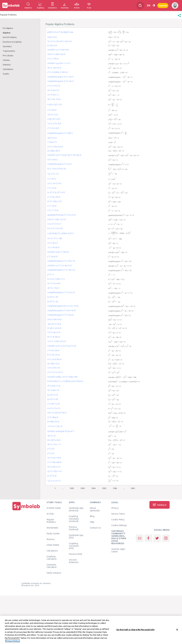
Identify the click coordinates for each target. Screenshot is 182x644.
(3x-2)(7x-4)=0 (54, 440)
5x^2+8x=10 (53, 390)
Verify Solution (54, 573)
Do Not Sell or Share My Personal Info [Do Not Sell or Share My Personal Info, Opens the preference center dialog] (136, 630)
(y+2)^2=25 (53, 395)
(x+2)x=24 (52, 45)
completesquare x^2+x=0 (59, 164)
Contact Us (95, 528)
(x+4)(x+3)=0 (53, 422)
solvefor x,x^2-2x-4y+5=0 (59, 265)
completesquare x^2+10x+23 (61, 270)
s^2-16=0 (52, 206)
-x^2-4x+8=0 (53, 247)
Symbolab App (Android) (76, 509)
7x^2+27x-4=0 (54, 124)
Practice (51, 539)
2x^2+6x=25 (53, 90)
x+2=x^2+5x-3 (54, 224)
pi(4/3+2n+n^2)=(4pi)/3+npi (60, 32)
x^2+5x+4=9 (53, 128)
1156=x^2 (52, 142)
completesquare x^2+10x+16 (61, 261)
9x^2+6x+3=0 (54, 467)
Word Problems (10, 37)
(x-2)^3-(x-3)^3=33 (56, 192)
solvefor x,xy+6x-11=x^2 (59, 63)
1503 (83, 488)
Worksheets (52, 528)
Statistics (7, 65)
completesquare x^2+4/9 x (60, 133)
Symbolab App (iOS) (76, 536)
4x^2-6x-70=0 (54, 99)
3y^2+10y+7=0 (54, 471)
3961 (133, 488)
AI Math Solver (54, 508)
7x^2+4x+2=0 (54, 332)
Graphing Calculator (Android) (74, 519)
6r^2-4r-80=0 (54, 337)
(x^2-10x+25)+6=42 (57, 169)
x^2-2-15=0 (53, 210)
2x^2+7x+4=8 (54, 283)
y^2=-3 (51, 274)
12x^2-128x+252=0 (57, 341)
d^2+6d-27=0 (54, 386)
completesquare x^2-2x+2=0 (61, 292)
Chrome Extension (74, 561)
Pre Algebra (8, 28)
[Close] (177, 630)
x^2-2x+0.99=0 (54, 359)
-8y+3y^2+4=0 (54, 324)
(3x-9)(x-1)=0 (53, 364)
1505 (104, 488)
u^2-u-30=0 (53, 59)
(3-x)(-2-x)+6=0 (54, 328)
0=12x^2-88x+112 (56, 279)
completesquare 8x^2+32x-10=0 (63, 306)
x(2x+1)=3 (52, 138)
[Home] (26, 510)
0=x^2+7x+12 (54, 408)
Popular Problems (51, 521)
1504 (93, 488)
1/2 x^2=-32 (53, 174)
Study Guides (53, 534)
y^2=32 (51, 453)
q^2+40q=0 (53, 417)
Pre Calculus (8, 55)
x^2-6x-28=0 (53, 350)
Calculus (6, 60)
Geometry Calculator (52, 566)
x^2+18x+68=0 (54, 462)
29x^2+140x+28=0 (56, 54)
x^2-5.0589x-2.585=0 (57, 72)
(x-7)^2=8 (52, 476)
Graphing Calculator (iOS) (74, 546)
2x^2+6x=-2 (53, 95)
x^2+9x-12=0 (54, 404)
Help (92, 522)
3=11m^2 (52, 179)
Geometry (7, 46)
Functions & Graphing (12, 42)
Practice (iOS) (75, 554)
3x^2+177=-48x (55, 238)
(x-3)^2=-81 (53, 297)
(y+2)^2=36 (53, 399)
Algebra (7, 33)
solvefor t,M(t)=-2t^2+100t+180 (62, 377)
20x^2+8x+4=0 (54, 319)
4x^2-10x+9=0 (54, 68)
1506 (115, 488)
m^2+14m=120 (54, 201)
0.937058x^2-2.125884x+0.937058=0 (65, 381)
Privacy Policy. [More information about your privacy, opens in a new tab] (13, 641)
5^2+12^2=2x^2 (55, 372)
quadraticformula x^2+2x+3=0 (62, 215)
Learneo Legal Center (118, 550)
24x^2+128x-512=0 (57, 219)
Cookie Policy (118, 520)
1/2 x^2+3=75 (54, 481)
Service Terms (118, 514)
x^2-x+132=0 (54, 86)
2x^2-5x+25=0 (54, 183)
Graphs (6, 74)
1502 (72, 488)
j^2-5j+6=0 (52, 257)
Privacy (115, 508)
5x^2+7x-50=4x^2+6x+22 (60, 41)
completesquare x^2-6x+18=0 (62, 310)
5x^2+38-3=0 (54, 368)
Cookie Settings (119, 525)
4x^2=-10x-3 (53, 288)
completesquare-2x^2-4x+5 (61, 81)
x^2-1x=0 (52, 188)
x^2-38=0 (52, 110)
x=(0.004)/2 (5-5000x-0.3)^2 (61, 233)
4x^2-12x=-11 (54, 444)
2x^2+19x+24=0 (55, 147)
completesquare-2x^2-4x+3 (61, 77)
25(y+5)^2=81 (54, 119)
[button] (179, 17)
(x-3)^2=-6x (53, 301)
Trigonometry (9, 51)
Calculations (8, 69)
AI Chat (50, 514)
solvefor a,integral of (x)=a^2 (61, 431)
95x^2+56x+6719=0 (57, 413)
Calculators (52, 551)
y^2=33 (51, 449)
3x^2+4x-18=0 (54, 458)
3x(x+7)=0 (52, 37)
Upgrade (163, 5)
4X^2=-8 (51, 436)
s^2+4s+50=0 (54, 197)
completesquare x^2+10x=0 (61, 315)
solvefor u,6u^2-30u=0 (58, 252)
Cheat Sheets (53, 545)
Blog (92, 516)
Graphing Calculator (52, 558)
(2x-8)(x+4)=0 (54, 151)
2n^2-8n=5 (53, 243)
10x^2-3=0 (52, 115)
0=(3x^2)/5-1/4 (54, 105)
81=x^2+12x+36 (55, 228)
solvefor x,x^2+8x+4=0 (58, 50)
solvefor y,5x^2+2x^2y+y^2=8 (62, 346)
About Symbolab (95, 509)
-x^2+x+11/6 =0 (55, 426)
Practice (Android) (74, 528)
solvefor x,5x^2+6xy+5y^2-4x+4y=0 (64, 155)
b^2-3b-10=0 (54, 355)
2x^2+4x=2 (53, 160)
